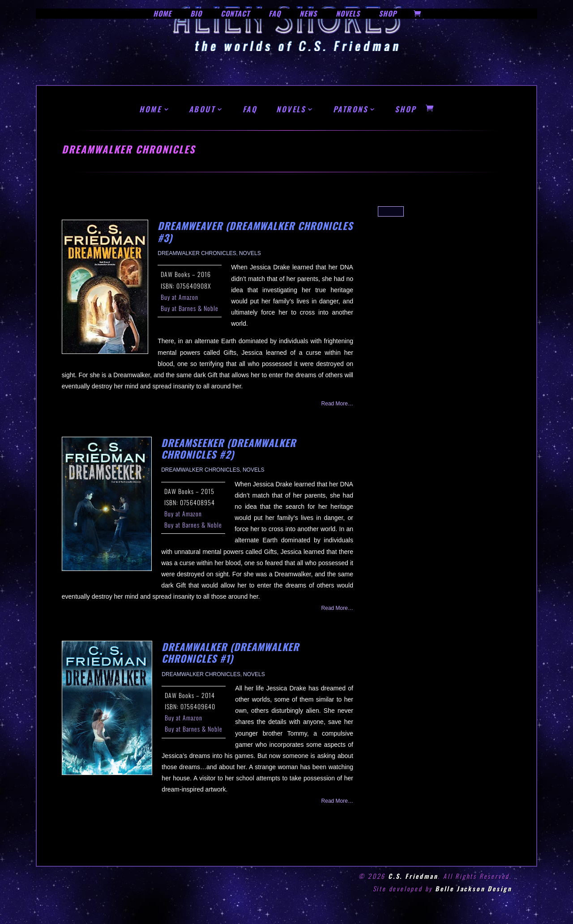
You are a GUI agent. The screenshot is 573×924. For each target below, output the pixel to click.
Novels (250, 253)
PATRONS (351, 109)
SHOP (405, 109)
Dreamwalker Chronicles (197, 253)
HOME (150, 109)
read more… (337, 404)
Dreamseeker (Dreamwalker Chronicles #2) (229, 448)
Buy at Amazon (180, 297)
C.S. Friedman (413, 876)
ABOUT (202, 109)
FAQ (250, 109)
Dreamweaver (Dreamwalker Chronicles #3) (255, 231)
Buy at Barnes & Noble (190, 308)
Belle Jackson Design (474, 888)
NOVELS (291, 109)
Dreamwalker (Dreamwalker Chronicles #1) (230, 652)
